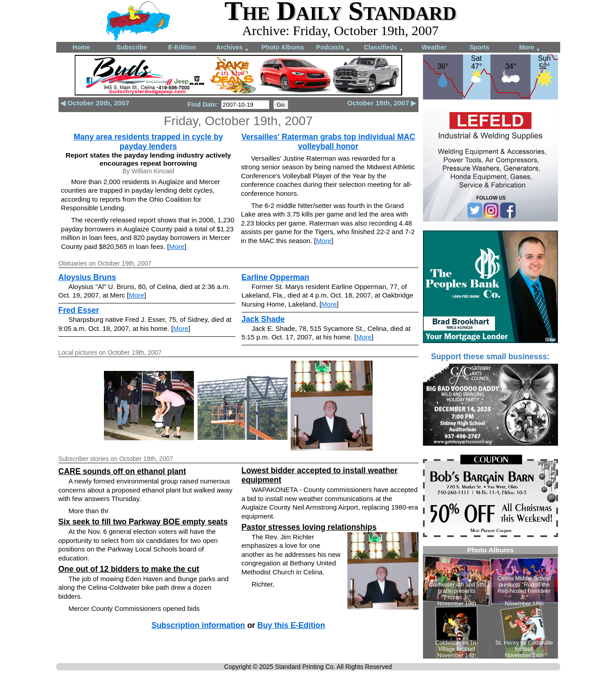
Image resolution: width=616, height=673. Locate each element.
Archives (232, 48)
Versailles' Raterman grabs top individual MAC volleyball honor (328, 142)
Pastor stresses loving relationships (309, 527)
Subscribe (132, 47)
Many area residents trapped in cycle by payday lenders (148, 142)
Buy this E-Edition (291, 625)
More (530, 48)
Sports (479, 47)
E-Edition (182, 47)
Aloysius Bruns (87, 277)
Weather (434, 47)
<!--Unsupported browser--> (490, 602)
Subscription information (198, 625)
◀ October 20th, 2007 (95, 103)
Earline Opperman (276, 277)
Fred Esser (79, 310)
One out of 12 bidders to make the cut (129, 569)
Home (81, 47)
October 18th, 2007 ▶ (382, 103)
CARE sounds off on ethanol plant (122, 471)
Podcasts (333, 48)
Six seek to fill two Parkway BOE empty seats (143, 522)
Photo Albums (283, 47)
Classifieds (384, 48)
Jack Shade (263, 319)
